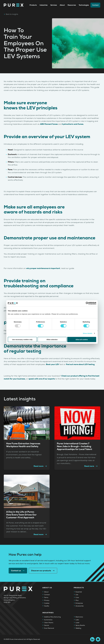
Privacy (47, 600)
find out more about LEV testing (80, 364)
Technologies (84, 5)
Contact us (18, 571)
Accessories (80, 606)
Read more (40, 466)
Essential (79, 592)
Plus (77, 600)
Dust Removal (49, 628)
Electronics (79, 617)
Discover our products (43, 571)
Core (77, 598)
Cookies (47, 603)
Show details (88, 333)
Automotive (48, 620)
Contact (95, 5)
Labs (77, 620)
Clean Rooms (49, 623)
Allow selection (52, 339)
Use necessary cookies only (22, 339)
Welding (78, 628)
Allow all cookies (82, 339)
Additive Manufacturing (52, 617)
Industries (44, 5)
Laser (77, 623)
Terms (46, 598)
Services (54, 5)
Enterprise (79, 603)
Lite (77, 595)
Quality (47, 606)
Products (33, 5)
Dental (47, 625)
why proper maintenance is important (43, 268)
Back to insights (11, 14)
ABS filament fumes (49, 124)
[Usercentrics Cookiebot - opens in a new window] (87, 303)
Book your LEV (53, 364)
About (62, 5)
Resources (72, 5)
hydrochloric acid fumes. (73, 124)
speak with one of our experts (42, 379)
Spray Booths (80, 625)
